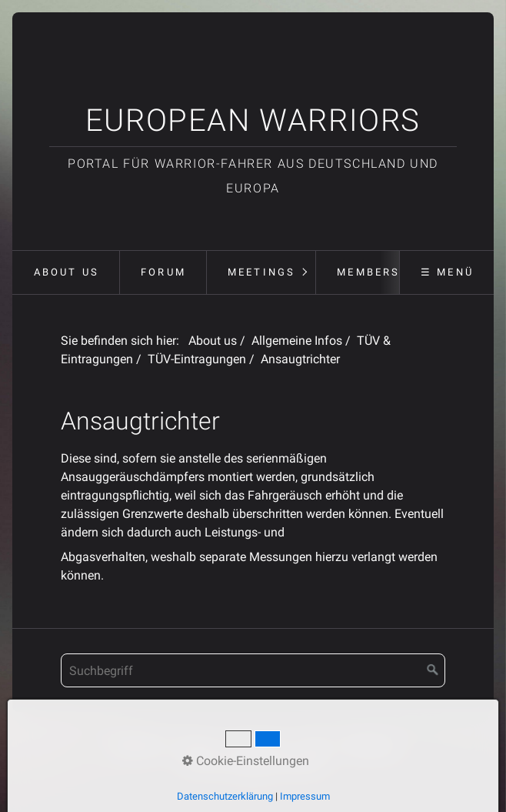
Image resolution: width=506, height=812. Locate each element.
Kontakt (195, 745)
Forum (163, 272)
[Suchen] (433, 670)
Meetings (262, 272)
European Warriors (253, 120)
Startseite (137, 745)
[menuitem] (65, 272)
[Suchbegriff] (253, 670)
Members (368, 272)
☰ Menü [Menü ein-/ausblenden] (447, 272)
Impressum (257, 745)
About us (67, 272)
